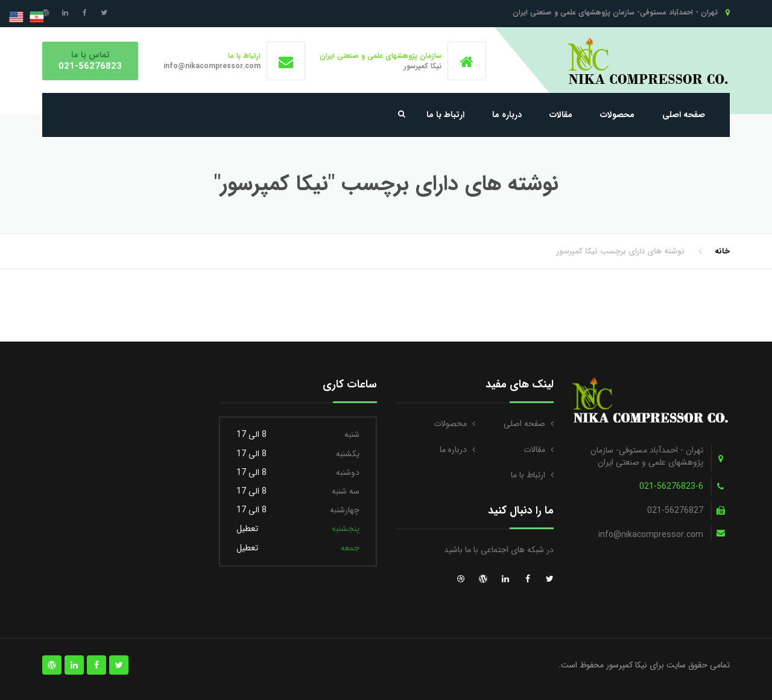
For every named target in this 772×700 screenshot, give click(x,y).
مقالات (561, 115)
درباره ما (507, 115)
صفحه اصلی (684, 115)
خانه (722, 251)
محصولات (617, 115)
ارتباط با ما (445, 115)
